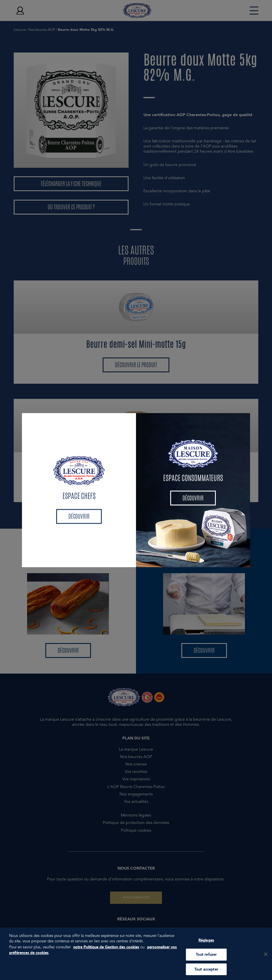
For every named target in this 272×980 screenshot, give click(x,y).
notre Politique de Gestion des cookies (106, 950)
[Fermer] (266, 957)
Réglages (206, 943)
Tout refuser (206, 957)
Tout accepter (206, 972)
